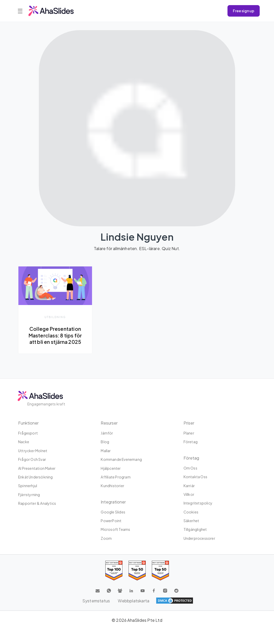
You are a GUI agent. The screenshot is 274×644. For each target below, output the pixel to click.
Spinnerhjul (28, 486)
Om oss (190, 468)
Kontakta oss (195, 477)
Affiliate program (116, 477)
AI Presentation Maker (37, 468)
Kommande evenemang (121, 459)
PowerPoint (111, 521)
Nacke (24, 442)
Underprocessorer (199, 538)
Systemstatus (96, 601)
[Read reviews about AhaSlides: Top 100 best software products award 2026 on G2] (114, 571)
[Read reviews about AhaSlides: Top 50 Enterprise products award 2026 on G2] (160, 571)
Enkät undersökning (36, 477)
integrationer (113, 502)
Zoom (106, 538)
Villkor (189, 494)
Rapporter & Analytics (37, 503)
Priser (189, 423)
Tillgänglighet (195, 530)
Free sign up (244, 11)
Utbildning (55, 317)
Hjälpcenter (111, 468)
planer (189, 433)
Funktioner (28, 423)
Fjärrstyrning (29, 495)
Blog (105, 442)
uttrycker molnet (33, 451)
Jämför (107, 433)
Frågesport (28, 433)
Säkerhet (191, 521)
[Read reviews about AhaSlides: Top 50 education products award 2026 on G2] (137, 571)
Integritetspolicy (198, 503)
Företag (191, 442)
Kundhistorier (112, 486)
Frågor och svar (32, 459)
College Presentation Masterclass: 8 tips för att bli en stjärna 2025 (55, 335)
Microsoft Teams (115, 530)
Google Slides (113, 512)
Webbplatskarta (134, 601)
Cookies (191, 512)
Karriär (189, 486)
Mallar (106, 451)
